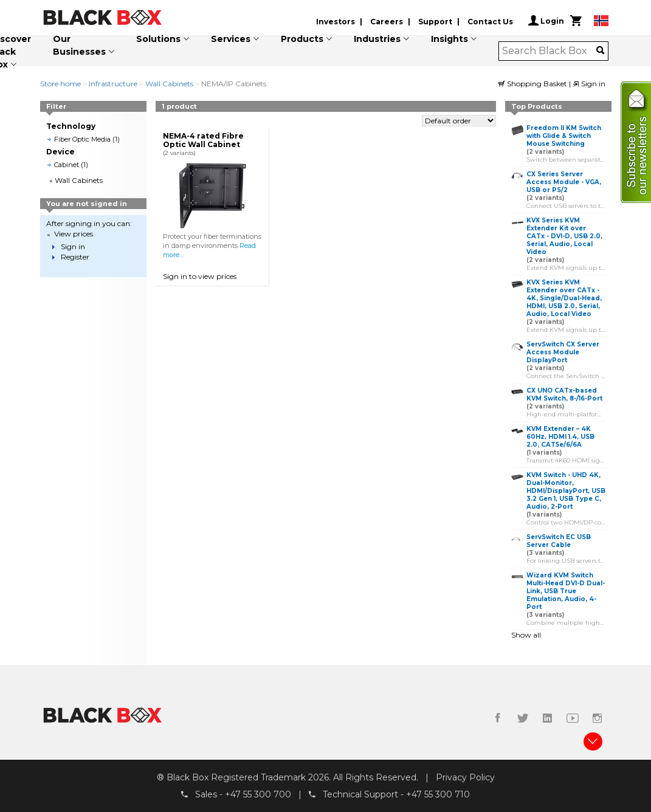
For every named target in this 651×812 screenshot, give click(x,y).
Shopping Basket (534, 84)
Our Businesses (79, 45)
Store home (60, 84)
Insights (449, 39)
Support (435, 22)
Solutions (158, 39)
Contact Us (490, 22)
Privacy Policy (465, 777)
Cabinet (67, 165)
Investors (336, 22)
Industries (377, 39)
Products (302, 39)
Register (75, 257)
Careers (387, 22)
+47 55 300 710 (438, 794)
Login (546, 21)
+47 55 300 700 (258, 794)
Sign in (589, 84)
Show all (526, 635)
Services (231, 39)
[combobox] (549, 51)
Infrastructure (113, 84)
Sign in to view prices (200, 276)
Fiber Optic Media (82, 139)
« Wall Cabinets (76, 180)
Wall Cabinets (169, 84)
